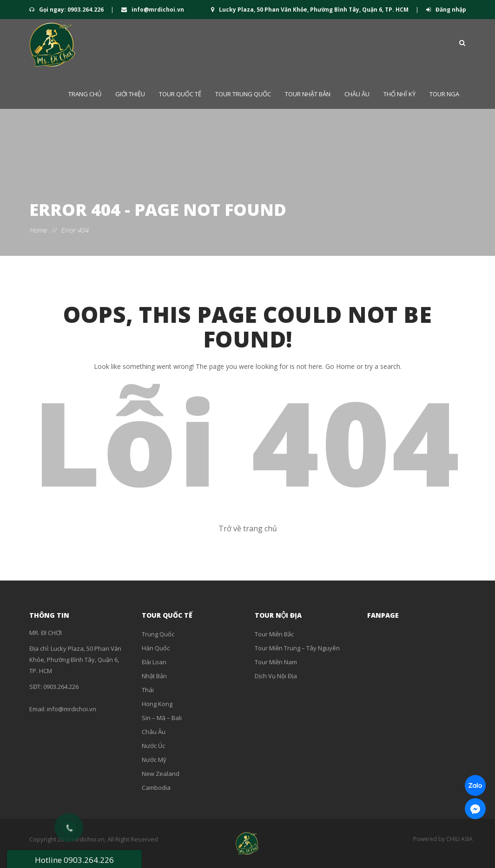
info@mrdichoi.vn (153, 10)
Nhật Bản (154, 676)
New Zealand (161, 774)
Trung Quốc (158, 634)
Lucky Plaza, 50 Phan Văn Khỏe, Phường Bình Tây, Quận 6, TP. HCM (310, 10)
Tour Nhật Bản (308, 94)
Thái (148, 690)
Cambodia (156, 788)
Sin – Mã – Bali (162, 718)
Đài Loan (154, 662)
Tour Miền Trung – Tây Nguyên (297, 648)
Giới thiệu (130, 94)
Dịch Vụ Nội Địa (276, 676)
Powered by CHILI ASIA (443, 839)
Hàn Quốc (156, 648)
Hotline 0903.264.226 (74, 860)
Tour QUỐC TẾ (180, 94)
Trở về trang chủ (248, 528)
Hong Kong (157, 704)
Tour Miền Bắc (274, 634)
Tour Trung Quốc (243, 94)
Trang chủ (85, 94)
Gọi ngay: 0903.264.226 (67, 10)
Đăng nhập (446, 10)
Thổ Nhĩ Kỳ (399, 94)
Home (38, 230)
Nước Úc (153, 746)
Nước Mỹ (154, 760)
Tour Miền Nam (276, 662)
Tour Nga (444, 94)
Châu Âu (357, 94)
